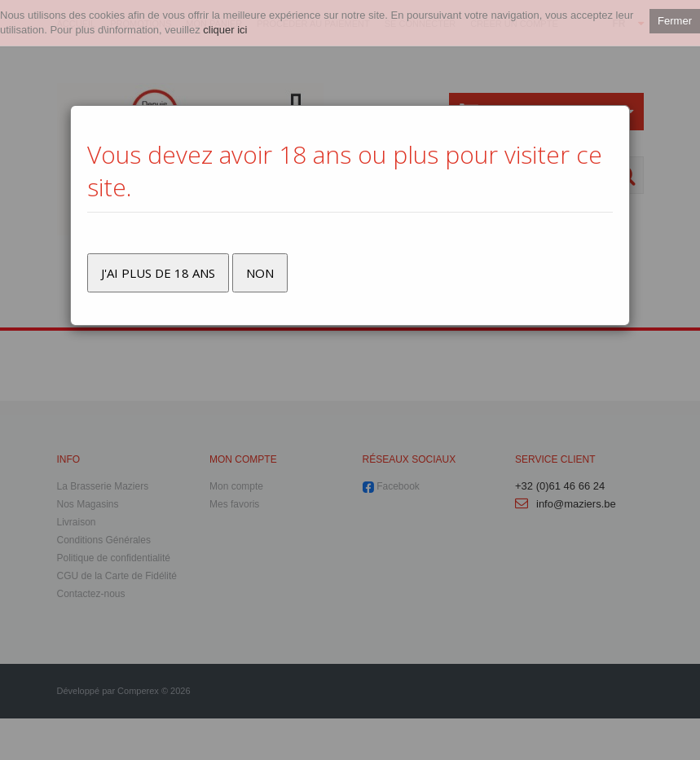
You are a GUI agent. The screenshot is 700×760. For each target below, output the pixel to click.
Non (260, 273)
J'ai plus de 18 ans (158, 273)
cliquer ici (225, 30)
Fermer (675, 21)
